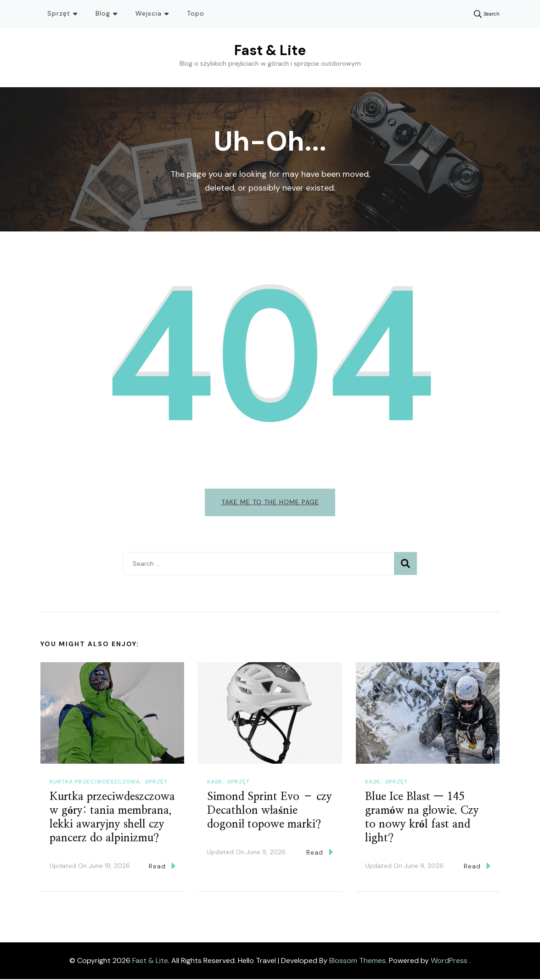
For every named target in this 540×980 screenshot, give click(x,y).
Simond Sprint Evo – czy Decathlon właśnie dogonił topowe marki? (270, 811)
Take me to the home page (270, 502)
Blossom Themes (357, 961)
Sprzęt (59, 13)
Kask (215, 782)
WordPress (449, 961)
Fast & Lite (270, 50)
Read (162, 866)
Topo (196, 13)
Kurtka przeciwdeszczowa (95, 782)
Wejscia (149, 13)
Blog (103, 13)
